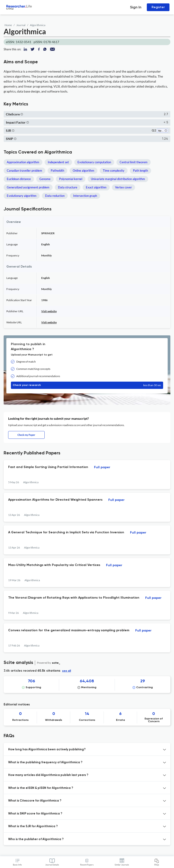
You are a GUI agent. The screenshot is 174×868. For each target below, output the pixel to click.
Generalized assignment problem (28, 187)
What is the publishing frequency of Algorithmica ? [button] (45, 762)
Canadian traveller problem (24, 171)
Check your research (87, 385)
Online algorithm (83, 171)
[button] (22, 114)
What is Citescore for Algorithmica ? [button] (35, 801)
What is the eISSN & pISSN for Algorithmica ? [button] (41, 788)
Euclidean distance (19, 179)
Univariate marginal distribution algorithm (118, 179)
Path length (140, 171)
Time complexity (114, 171)
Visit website (49, 311)
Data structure (68, 187)
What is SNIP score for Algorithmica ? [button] (35, 814)
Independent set (58, 162)
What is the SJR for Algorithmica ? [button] (33, 826)
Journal (21, 25)
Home (8, 25)
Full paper (102, 467)
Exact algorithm (96, 187)
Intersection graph (85, 196)
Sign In (136, 7)
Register (158, 7)
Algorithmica (38, 25)
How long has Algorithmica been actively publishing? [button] (47, 750)
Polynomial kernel (71, 179)
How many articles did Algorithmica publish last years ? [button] (48, 775)
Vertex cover (123, 187)
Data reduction (55, 196)
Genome (45, 179)
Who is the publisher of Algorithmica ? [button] (36, 839)
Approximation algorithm (23, 162)
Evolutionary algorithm (22, 196)
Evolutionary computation (94, 162)
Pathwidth (57, 171)
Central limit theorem (134, 162)
